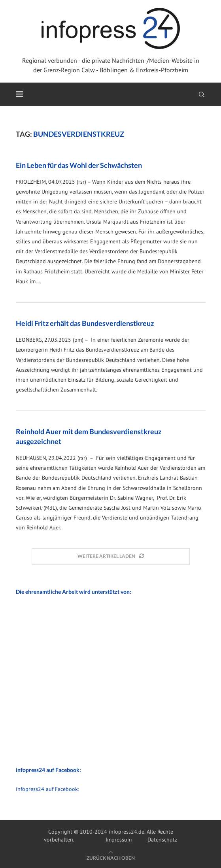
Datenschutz (162, 840)
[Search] (202, 94)
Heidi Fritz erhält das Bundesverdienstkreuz (85, 323)
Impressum (119, 840)
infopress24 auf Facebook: (47, 789)
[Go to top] (111, 858)
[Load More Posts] (111, 556)
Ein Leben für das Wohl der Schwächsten (79, 165)
